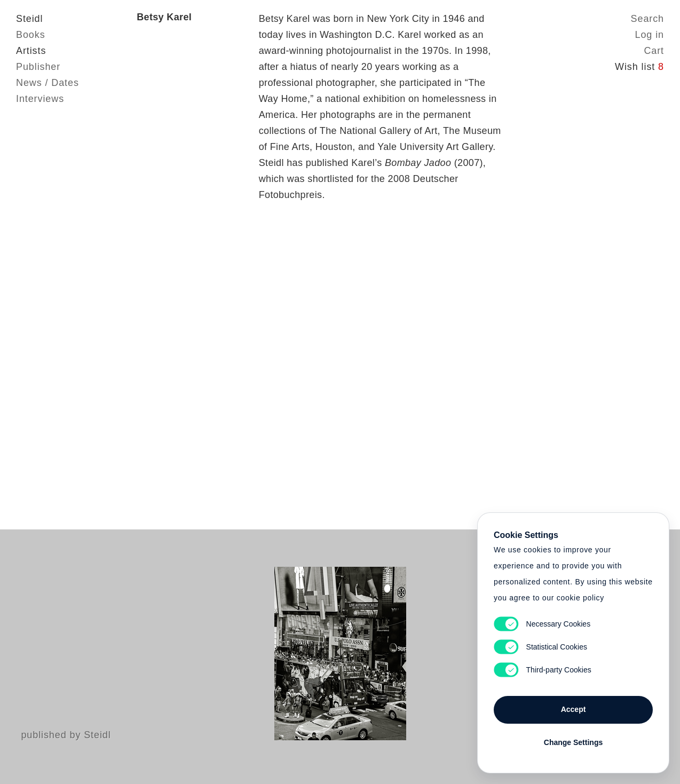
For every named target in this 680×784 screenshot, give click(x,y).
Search (647, 19)
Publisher (38, 67)
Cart (654, 51)
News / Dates (48, 83)
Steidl (29, 19)
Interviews (40, 99)
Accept (574, 709)
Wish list (639, 67)
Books (31, 35)
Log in (650, 35)
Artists (31, 51)
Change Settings (573, 742)
